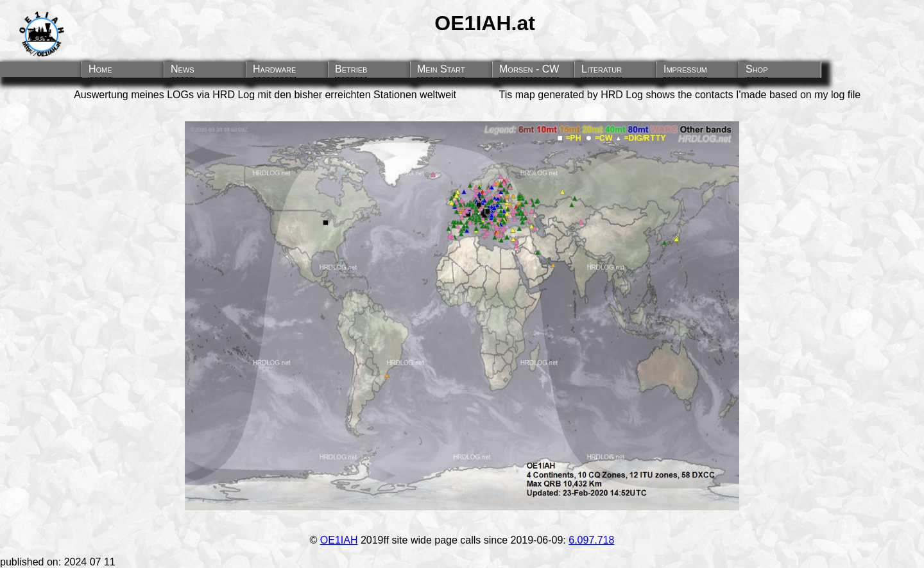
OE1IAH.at (484, 23)
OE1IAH (339, 540)
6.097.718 (591, 540)
